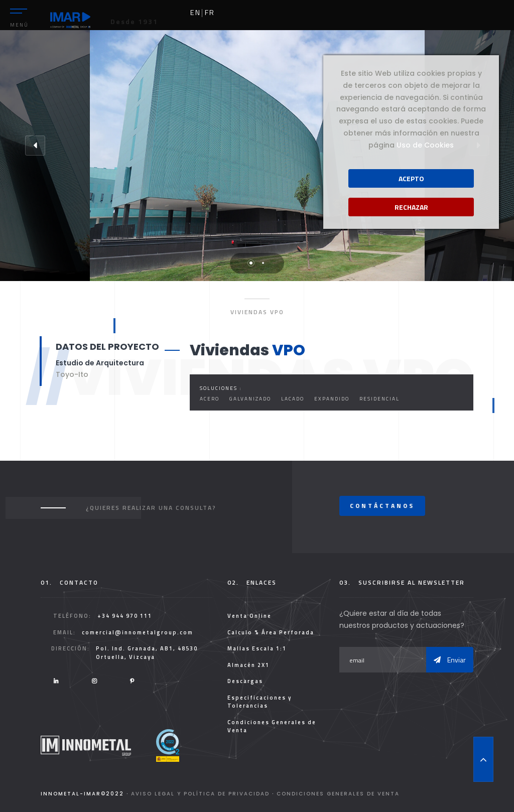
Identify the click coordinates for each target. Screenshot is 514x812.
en (196, 13)
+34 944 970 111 (125, 616)
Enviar (450, 660)
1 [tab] (251, 263)
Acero (210, 399)
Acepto (411, 178)
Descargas (245, 681)
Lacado (293, 399)
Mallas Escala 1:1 (257, 648)
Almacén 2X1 (248, 665)
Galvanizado (250, 399)
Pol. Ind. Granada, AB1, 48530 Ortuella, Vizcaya (147, 653)
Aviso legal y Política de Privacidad (200, 794)
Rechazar (411, 207)
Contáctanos (382, 506)
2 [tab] (263, 263)
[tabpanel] (257, 156)
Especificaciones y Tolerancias (260, 702)
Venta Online (249, 616)
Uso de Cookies (425, 145)
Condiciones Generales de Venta (272, 726)
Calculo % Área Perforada (271, 632)
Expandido (332, 399)
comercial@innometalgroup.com (138, 632)
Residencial (379, 399)
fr (210, 13)
